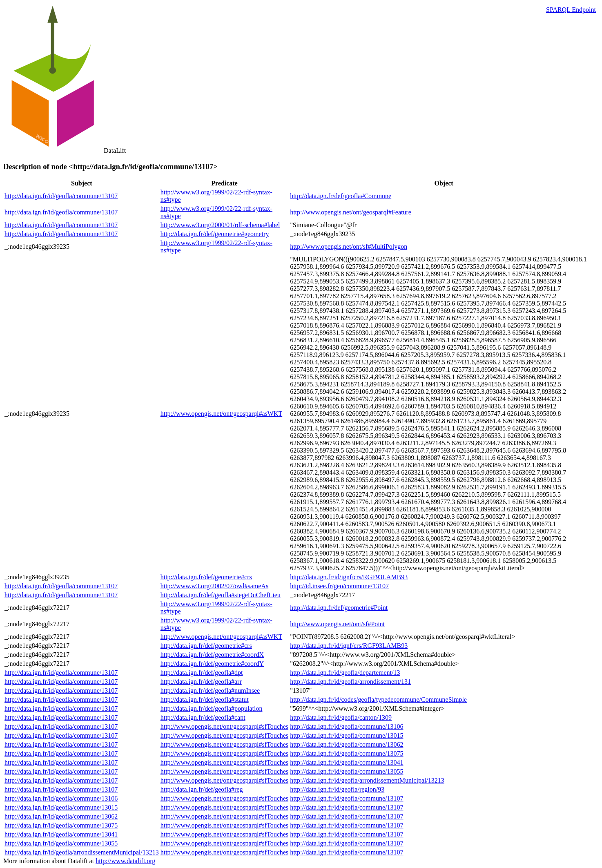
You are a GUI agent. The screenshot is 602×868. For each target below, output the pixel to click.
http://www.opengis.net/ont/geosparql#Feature (351, 212)
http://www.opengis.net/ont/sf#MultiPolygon (349, 247)
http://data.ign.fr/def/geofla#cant (203, 717)
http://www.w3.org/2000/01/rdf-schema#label (220, 225)
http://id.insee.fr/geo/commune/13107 (339, 586)
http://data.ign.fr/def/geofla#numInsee (210, 691)
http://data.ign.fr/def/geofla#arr (201, 682)
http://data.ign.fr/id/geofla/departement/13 (345, 673)
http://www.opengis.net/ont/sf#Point (337, 624)
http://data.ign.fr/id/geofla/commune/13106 (347, 726)
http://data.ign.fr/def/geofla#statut (205, 700)
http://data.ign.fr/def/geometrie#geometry (215, 234)
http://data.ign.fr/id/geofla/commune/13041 (347, 762)
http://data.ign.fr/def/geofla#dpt (202, 673)
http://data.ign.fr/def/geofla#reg (202, 789)
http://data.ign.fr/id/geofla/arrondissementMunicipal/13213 (367, 780)
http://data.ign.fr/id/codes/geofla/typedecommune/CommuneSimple (378, 700)
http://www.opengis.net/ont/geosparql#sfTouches (224, 726)
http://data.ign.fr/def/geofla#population (212, 708)
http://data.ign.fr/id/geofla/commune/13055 (347, 771)
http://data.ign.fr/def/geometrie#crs (206, 577)
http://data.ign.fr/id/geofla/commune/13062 (347, 744)
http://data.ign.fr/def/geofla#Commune (341, 196)
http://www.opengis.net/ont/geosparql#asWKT (221, 414)
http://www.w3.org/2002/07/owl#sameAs (214, 586)
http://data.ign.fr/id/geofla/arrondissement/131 (350, 682)
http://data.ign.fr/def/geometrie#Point (339, 608)
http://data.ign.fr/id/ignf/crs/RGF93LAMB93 (349, 577)
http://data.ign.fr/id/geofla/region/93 (337, 789)
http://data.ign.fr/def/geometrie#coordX (212, 655)
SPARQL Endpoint (571, 10)
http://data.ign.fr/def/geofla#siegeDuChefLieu (221, 595)
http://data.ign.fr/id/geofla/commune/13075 (347, 753)
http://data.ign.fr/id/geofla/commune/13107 (61, 196)
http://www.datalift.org (125, 861)
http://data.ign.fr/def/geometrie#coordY (212, 664)
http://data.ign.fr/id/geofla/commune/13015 (347, 735)
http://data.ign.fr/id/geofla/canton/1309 (341, 717)
